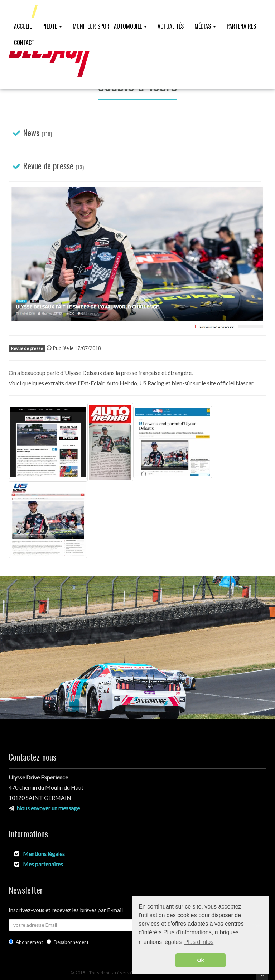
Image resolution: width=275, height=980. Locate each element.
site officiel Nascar (230, 383)
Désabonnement (68, 942)
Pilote (52, 26)
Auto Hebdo (122, 383)
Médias (205, 26)
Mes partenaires (43, 864)
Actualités (171, 26)
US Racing (152, 383)
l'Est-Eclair (91, 383)
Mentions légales (44, 854)
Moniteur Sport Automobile (110, 26)
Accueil (23, 26)
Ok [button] (200, 960)
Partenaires (241, 26)
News (31, 132)
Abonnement (26, 942)
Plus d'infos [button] (199, 942)
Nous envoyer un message (48, 808)
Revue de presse (48, 165)
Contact (24, 43)
